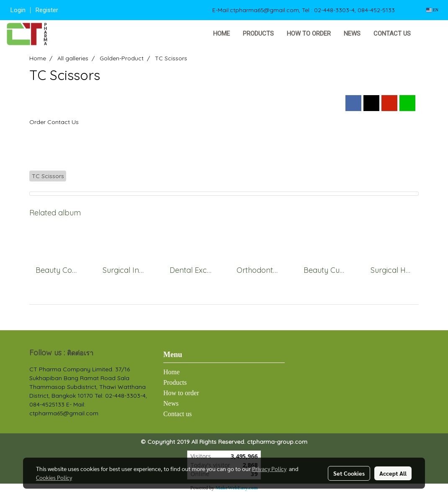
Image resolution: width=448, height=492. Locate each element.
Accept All (393, 473)
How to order (309, 34)
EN (432, 10)
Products (258, 34)
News (352, 34)
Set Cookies (349, 473)
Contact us (392, 34)
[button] (430, 34)
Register (47, 10)
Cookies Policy (54, 477)
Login (18, 10)
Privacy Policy (269, 469)
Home (221, 34)
